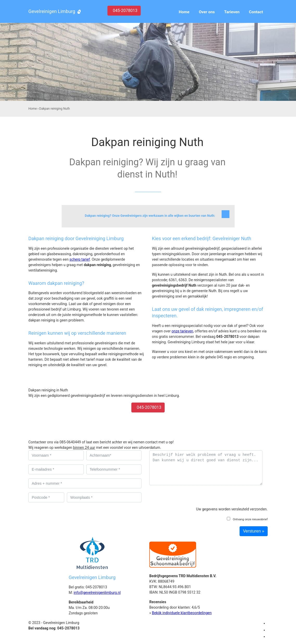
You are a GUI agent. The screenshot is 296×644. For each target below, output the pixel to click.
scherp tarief (80, 259)
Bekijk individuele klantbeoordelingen (182, 613)
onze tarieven (182, 331)
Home (33, 109)
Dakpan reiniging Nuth (55, 109)
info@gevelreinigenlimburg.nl (97, 593)
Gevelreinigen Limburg (52, 11)
